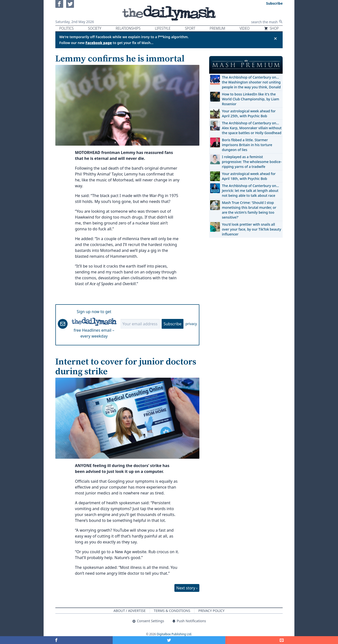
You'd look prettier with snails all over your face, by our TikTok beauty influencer (252, 229)
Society (95, 28)
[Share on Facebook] (56, 640)
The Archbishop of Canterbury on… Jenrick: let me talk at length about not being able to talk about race (250, 191)
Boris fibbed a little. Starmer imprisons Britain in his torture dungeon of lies (247, 145)
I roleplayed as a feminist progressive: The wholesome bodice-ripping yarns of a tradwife (252, 162)
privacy (191, 324)
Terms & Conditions (172, 611)
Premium (217, 28)
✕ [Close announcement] (275, 38)
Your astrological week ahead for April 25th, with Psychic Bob (249, 113)
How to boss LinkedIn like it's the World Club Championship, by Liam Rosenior (250, 99)
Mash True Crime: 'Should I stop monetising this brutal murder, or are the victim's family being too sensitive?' (249, 210)
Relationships (128, 28)
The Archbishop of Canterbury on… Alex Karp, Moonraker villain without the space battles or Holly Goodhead (252, 128)
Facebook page (99, 43)
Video (245, 28)
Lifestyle (163, 28)
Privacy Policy (211, 611)
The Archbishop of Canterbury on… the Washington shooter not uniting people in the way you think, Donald (251, 82)
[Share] (282, 640)
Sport (190, 28)
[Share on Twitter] (169, 640)
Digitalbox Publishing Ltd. (174, 634)
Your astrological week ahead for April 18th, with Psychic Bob (249, 176)
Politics (66, 28)
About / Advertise (129, 611)
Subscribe (173, 324)
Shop (271, 28)
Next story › (187, 588)
